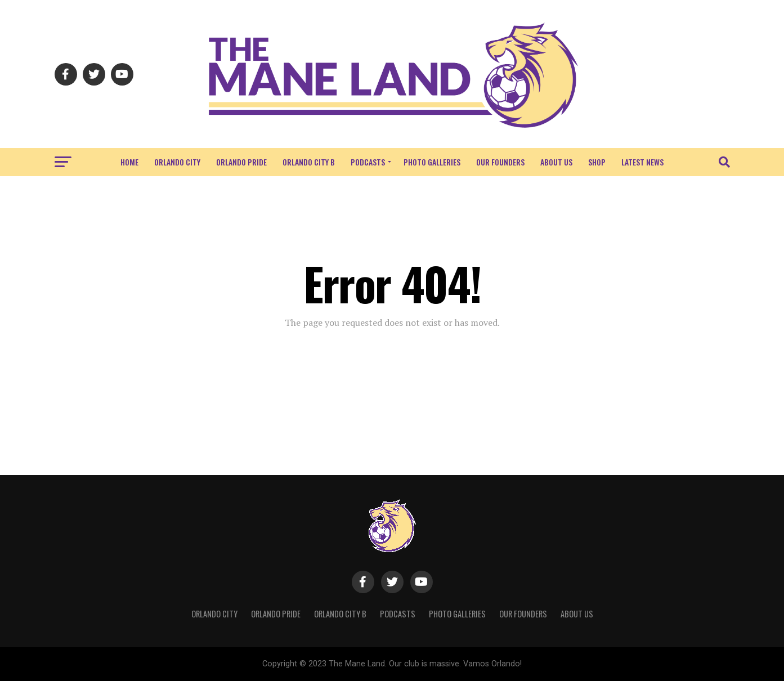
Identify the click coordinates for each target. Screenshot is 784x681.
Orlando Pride (241, 162)
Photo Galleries (432, 162)
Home (129, 162)
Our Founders (500, 162)
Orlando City (177, 162)
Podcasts (368, 162)
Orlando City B (309, 162)
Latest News (642, 162)
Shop (597, 162)
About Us (556, 162)
